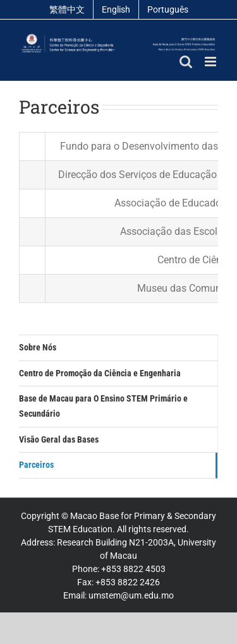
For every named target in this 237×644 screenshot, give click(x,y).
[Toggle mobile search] (186, 62)
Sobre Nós (38, 347)
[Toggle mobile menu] (211, 62)
